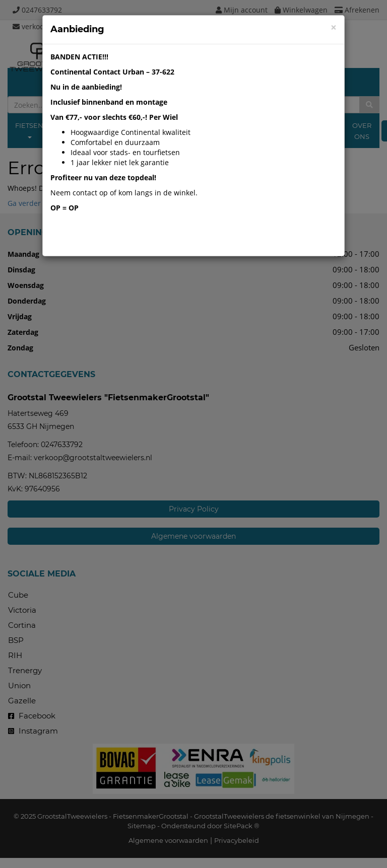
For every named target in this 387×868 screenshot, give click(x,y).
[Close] (334, 27)
